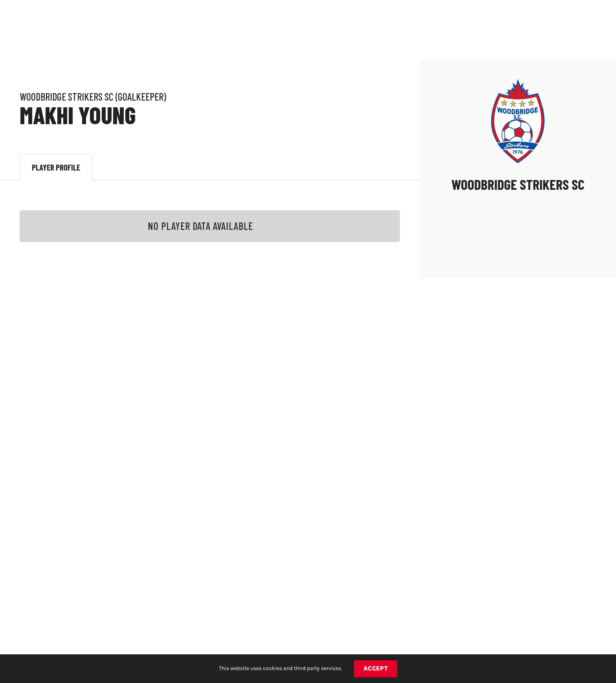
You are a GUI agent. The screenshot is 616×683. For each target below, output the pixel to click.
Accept (376, 668)
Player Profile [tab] (56, 167)
